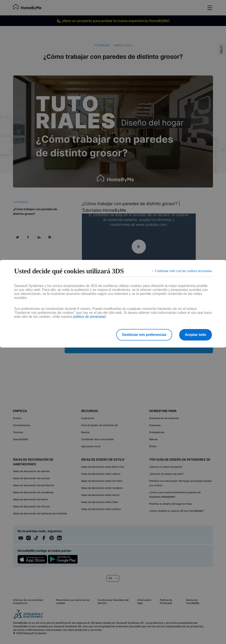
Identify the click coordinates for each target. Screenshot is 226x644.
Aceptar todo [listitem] (196, 335)
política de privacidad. (90, 317)
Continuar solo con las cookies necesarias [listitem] (183, 271)
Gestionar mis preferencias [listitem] (144, 335)
